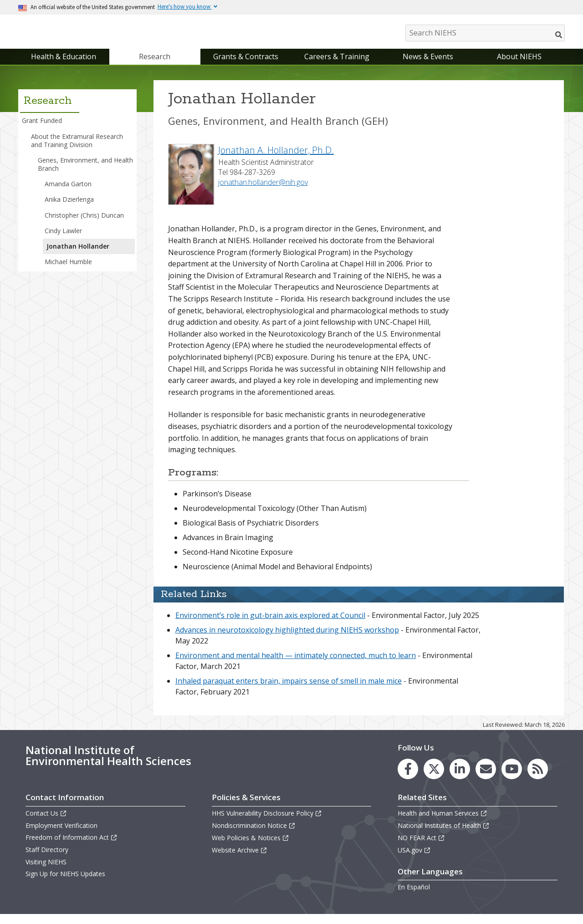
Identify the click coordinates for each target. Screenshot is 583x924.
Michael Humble (68, 271)
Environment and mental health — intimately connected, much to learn (296, 665)
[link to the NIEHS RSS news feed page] (538, 778)
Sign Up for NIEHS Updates (65, 883)
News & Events (428, 66)
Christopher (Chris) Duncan (84, 224)
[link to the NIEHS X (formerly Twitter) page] (434, 778)
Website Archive (240, 860)
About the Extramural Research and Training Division (77, 150)
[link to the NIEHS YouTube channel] (512, 778)
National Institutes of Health (444, 835)
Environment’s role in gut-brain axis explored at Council (270, 625)
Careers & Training (337, 66)
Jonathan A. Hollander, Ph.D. (276, 159)
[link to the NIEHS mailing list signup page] (486, 778)
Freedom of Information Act (72, 846)
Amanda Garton (68, 193)
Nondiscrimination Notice (254, 835)
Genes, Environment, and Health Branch (85, 173)
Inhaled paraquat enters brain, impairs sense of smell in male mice (289, 690)
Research (155, 66)
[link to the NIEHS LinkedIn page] (460, 778)
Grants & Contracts (246, 66)
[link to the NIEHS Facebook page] (408, 778)
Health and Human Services (442, 822)
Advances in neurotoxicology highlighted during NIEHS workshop (287, 639)
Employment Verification (61, 835)
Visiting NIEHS (46, 871)
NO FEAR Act (421, 847)
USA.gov (414, 860)
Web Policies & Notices (251, 847)
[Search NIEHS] (485, 33)
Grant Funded (42, 130)
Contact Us (46, 822)
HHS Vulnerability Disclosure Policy (267, 822)
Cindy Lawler (63, 240)
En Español (414, 896)
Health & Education (64, 66)
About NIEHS (519, 66)
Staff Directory (47, 859)
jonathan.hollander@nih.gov (263, 191)
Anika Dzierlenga (69, 209)
